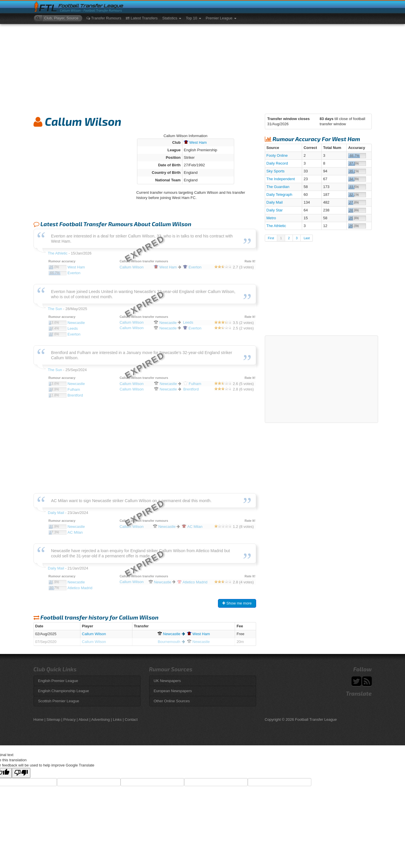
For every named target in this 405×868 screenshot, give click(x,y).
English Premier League (58, 681)
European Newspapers (173, 691)
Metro (271, 218)
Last (307, 238)
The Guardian (278, 187)
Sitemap (53, 719)
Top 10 (194, 18)
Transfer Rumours (104, 18)
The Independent (281, 179)
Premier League (221, 18)
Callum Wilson (94, 634)
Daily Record (277, 163)
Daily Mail (275, 202)
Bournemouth (169, 642)
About (84, 719)
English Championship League (64, 691)
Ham (195, 142)
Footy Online (277, 155)
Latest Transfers (142, 18)
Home (39, 719)
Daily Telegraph (279, 195)
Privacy (70, 719)
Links (117, 719)
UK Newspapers (167, 681)
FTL (48, 8)
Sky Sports (276, 171)
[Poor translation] (21, 773)
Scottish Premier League (59, 701)
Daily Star (275, 210)
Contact (131, 719)
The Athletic (276, 226)
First (271, 238)
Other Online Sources (172, 701)
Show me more (237, 603)
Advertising (101, 719)
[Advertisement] (203, 67)
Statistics (172, 18)
